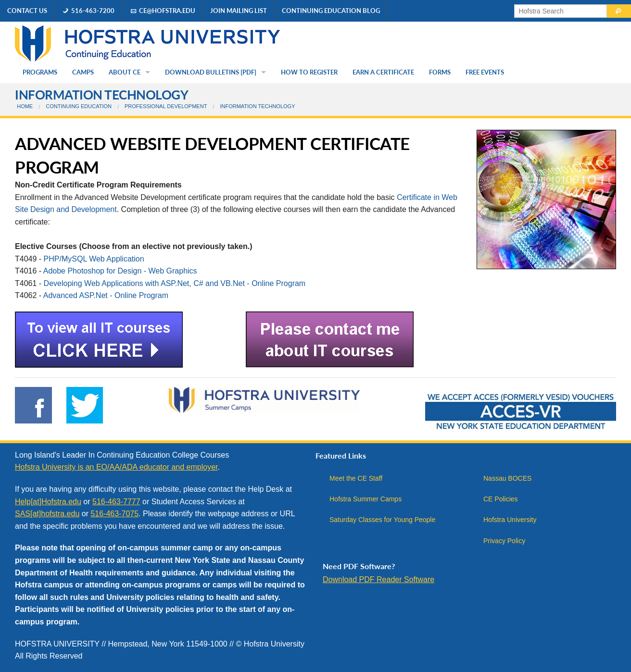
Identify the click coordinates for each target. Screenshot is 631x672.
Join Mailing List (239, 11)
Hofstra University (510, 520)
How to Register (309, 72)
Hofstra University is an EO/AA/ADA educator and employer (116, 467)
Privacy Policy (504, 541)
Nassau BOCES (507, 478)
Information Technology (101, 95)
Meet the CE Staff (356, 478)
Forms (440, 72)
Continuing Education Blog (331, 11)
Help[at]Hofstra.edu (48, 502)
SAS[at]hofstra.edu (47, 514)
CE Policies (501, 499)
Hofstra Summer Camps (366, 499)
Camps (83, 72)
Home (25, 106)
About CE (125, 72)
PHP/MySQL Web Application (94, 259)
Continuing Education (79, 106)
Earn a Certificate (383, 72)
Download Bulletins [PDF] (211, 72)
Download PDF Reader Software (379, 579)
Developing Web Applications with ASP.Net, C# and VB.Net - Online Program (175, 283)
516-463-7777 (116, 502)
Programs (40, 72)
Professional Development (166, 106)
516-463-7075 (114, 514)
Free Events (485, 72)
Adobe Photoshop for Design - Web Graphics (120, 271)
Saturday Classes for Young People (382, 520)
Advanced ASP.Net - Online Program (106, 295)
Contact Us (27, 11)
